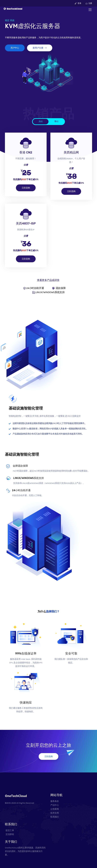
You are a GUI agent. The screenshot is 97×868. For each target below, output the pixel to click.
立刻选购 (26, 188)
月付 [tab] (41, 121)
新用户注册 (40, 48)
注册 (89, 3)
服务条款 (55, 801)
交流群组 (9, 834)
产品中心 (55, 805)
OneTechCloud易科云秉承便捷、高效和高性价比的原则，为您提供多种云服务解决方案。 (25, 851)
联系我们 (55, 817)
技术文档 (55, 813)
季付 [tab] (56, 121)
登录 (78, 3)
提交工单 (9, 830)
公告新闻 (55, 809)
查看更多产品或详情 (48, 280)
